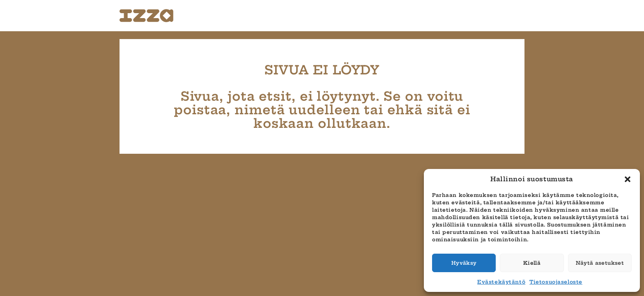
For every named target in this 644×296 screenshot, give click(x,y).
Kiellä (532, 263)
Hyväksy (464, 263)
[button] (628, 179)
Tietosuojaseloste (556, 282)
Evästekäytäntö (501, 282)
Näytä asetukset (600, 263)
